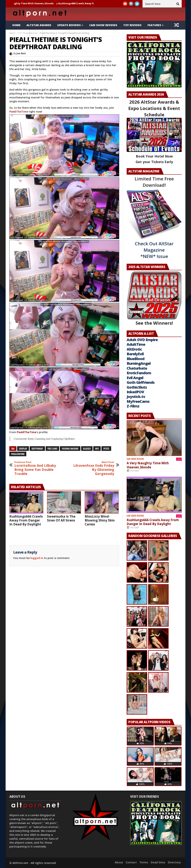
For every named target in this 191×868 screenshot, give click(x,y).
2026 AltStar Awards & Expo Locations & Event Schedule (154, 108)
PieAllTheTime (19, 112)
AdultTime (136, 344)
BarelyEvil (135, 354)
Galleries (19, 34)
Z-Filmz (133, 406)
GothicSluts (137, 387)
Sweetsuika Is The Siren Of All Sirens (61, 518)
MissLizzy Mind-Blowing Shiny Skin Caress (100, 520)
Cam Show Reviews (103, 25)
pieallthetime (18, 454)
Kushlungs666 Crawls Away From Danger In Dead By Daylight (26, 520)
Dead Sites (158, 862)
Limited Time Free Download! (154, 182)
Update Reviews (69, 25)
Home (16, 25)
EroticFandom (139, 373)
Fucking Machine (70, 449)
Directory (174, 862)
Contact (131, 862)
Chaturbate (137, 368)
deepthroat (37, 449)
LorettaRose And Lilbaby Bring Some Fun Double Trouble (35, 468)
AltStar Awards (39, 25)
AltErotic (134, 349)
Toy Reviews (132, 25)
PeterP (135, 471)
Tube (36, 34)
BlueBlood (136, 359)
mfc (97, 449)
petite (106, 449)
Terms (144, 862)
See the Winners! (154, 298)
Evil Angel (135, 378)
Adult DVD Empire (142, 340)
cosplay (23, 449)
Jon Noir (21, 53)
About (119, 862)
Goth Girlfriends (141, 382)
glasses (87, 449)
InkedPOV (135, 392)
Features (154, 25)
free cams (53, 449)
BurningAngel (139, 363)
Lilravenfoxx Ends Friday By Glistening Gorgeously (93, 468)
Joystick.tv (136, 397)
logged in (37, 558)
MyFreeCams (138, 401)
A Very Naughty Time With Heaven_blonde (30, 3)
